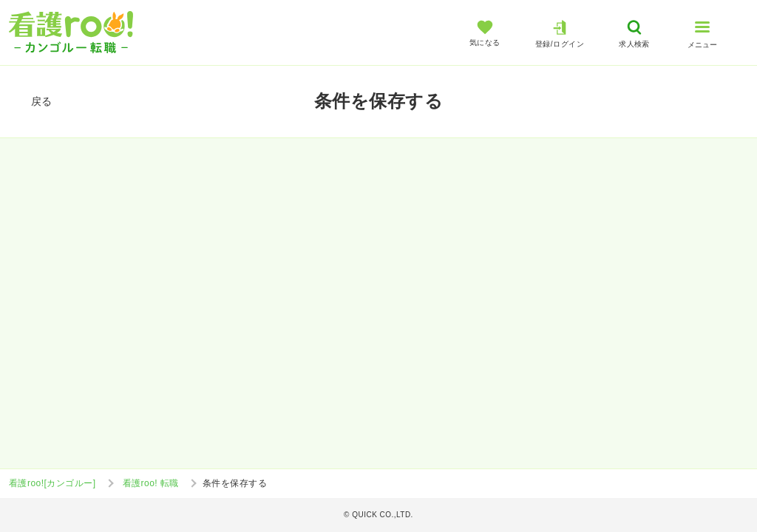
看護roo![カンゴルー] (52, 483)
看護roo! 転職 (151, 483)
